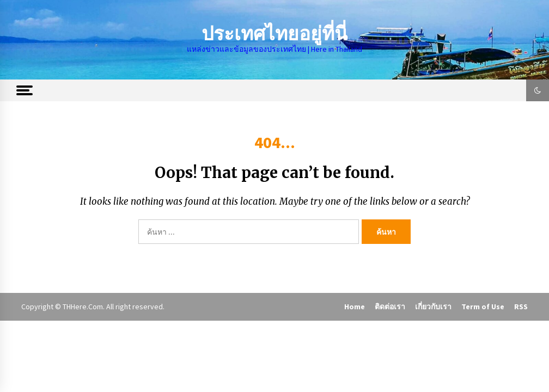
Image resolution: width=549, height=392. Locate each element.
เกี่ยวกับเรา (433, 307)
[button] (538, 90)
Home (355, 307)
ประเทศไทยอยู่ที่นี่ (274, 34)
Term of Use (483, 307)
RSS (521, 307)
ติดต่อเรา (390, 307)
